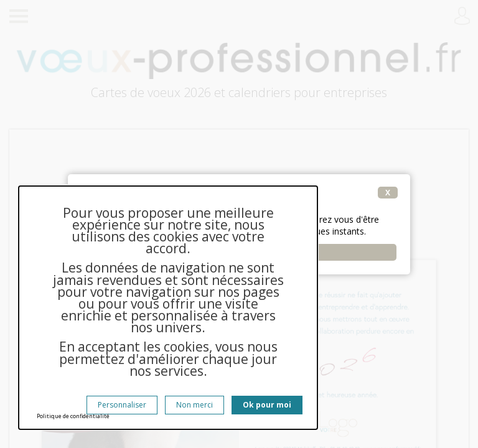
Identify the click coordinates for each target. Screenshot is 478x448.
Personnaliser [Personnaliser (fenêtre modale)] (122, 405)
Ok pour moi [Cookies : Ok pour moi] (267, 405)
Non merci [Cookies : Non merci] (194, 405)
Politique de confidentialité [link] (73, 416)
